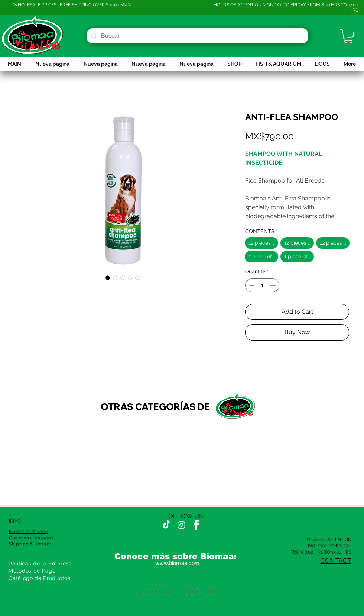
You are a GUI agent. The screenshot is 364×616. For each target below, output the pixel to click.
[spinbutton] (262, 285)
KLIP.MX (208, 592)
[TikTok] (167, 525)
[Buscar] (197, 36)
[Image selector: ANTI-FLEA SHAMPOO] (108, 278)
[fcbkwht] (196, 525)
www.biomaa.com (177, 563)
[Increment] (274, 285)
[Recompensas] (19, 597)
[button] (348, 36)
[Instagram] (181, 525)
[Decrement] (251, 285)
